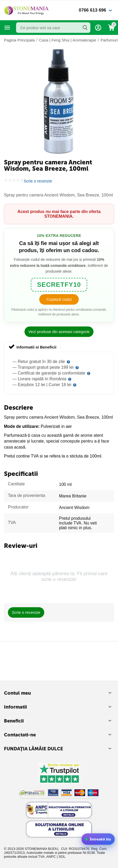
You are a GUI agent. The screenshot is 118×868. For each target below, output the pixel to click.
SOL (62, 857)
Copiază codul (59, 299)
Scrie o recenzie (38, 181)
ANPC (51, 857)
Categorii (7, 28)
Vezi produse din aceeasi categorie (59, 332)
